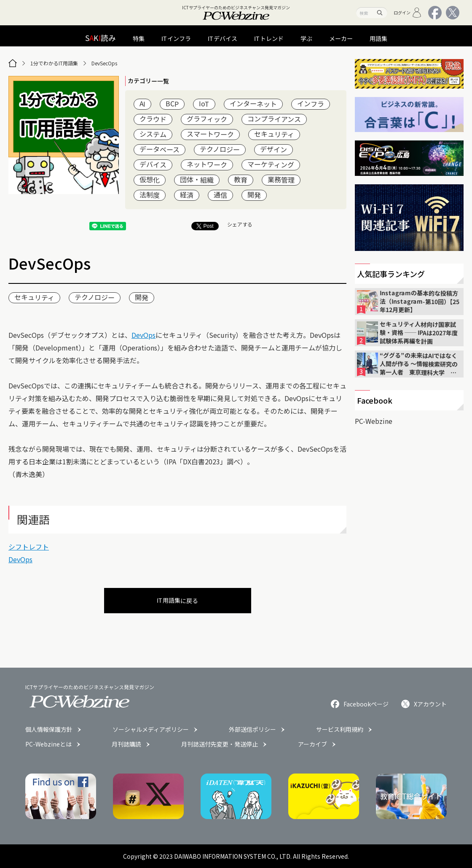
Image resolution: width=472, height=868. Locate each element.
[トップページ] (13, 63)
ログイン (408, 13)
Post (205, 226)
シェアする (240, 224)
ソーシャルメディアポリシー (151, 729)
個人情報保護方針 (49, 729)
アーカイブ (312, 744)
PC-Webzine (374, 421)
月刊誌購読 (126, 744)
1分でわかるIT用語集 (54, 63)
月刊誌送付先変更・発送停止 (220, 744)
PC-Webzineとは (48, 744)
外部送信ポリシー (252, 729)
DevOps (143, 335)
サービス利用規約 (340, 729)
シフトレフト (29, 547)
